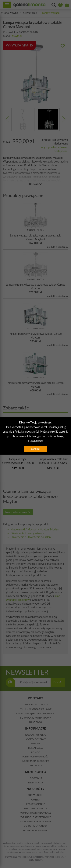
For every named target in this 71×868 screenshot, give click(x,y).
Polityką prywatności (27, 431)
